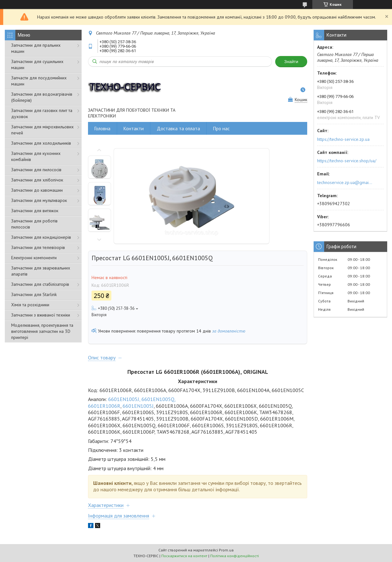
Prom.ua (226, 550)
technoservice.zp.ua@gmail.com (345, 182)
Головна (102, 128)
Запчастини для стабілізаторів (40, 284)
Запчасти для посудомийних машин (39, 81)
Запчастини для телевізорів (38, 247)
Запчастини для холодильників (41, 143)
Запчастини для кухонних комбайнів (36, 156)
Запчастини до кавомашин (37, 190)
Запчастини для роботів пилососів (34, 224)
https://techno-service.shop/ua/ (347, 161)
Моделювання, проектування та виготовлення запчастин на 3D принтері (42, 331)
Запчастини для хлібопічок (37, 180)
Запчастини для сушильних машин (37, 64)
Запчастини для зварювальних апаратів (41, 271)
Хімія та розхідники (30, 305)
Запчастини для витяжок (35, 211)
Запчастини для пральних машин (36, 48)
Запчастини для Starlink (34, 294)
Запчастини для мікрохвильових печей (42, 130)
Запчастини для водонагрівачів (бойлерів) (42, 97)
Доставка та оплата (178, 128)
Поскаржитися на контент (184, 556)
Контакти (134, 128)
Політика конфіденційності (235, 556)
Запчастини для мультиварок (39, 200)
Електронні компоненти (34, 258)
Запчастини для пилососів (36, 170)
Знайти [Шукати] (291, 62)
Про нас (221, 128)
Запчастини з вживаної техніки (41, 315)
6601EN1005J (138, 406)
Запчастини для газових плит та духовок (42, 113)
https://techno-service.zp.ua (343, 139)
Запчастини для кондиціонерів (41, 237)
